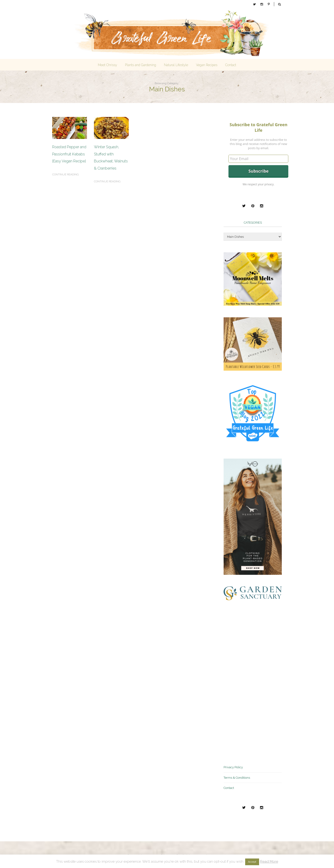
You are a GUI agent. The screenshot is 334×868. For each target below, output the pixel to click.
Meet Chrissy (108, 65)
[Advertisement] (258, 682)
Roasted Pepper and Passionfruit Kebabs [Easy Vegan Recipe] (69, 154)
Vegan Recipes (207, 65)
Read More (269, 862)
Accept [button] (252, 862)
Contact (231, 65)
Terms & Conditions (237, 778)
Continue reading (65, 174)
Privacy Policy (233, 767)
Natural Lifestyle (176, 65)
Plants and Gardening (141, 65)
